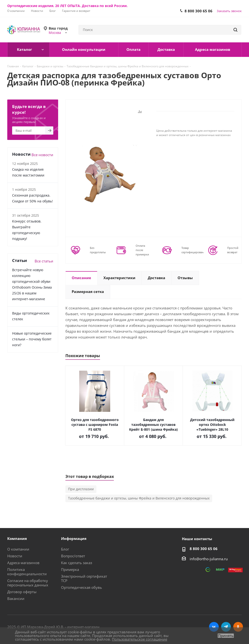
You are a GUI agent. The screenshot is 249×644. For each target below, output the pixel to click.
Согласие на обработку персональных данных (28, 583)
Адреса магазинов (23, 563)
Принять (226, 636)
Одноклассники (238, 627)
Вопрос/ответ (73, 556)
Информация (74, 538)
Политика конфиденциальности (27, 572)
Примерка (70, 569)
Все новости (42, 155)
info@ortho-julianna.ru (209, 559)
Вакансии (16, 598)
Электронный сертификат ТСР (84, 578)
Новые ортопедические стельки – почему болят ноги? (32, 339)
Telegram (226, 627)
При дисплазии (81, 489)
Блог (65, 549)
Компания (17, 538)
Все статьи (44, 261)
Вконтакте (214, 627)
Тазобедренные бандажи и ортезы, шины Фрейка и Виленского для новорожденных (139, 498)
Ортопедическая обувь (82, 587)
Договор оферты (22, 592)
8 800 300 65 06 (198, 11)
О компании (18, 549)
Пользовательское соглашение (140, 639)
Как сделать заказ (77, 563)
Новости (15, 556)
